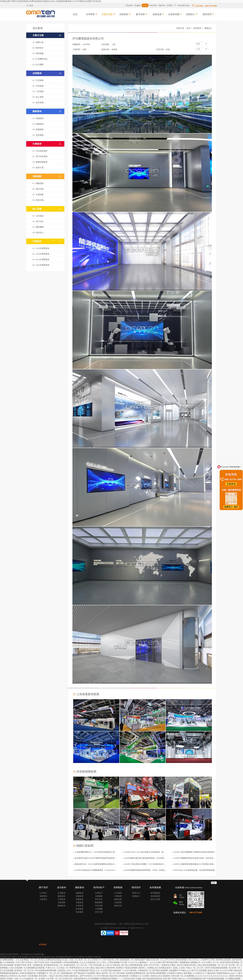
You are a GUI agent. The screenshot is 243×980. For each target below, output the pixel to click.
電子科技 (99, 899)
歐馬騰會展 (155, 893)
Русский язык (184, 5)
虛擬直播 (159, 14)
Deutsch (129, 5)
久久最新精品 (9, 962)
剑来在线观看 (56, 962)
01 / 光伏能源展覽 (40, 151)
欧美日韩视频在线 (28, 973)
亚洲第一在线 (13, 979)
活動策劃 (125, 14)
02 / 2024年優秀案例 (41, 254)
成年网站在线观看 (224, 960)
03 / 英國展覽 (38, 130)
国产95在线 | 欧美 (42, 962)
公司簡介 (43, 893)
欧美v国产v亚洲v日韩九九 (174, 979)
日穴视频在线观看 (233, 979)
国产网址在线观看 (160, 970)
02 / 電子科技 (38, 221)
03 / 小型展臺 (38, 91)
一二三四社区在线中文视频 (130, 979)
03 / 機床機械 (38, 227)
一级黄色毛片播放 (168, 965)
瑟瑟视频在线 (67, 973)
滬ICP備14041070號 (140, 924)
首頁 (30, 5)
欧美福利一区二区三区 (24, 970)
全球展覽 (92, 14)
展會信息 (118, 906)
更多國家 (80, 912)
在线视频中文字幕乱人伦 (180, 970)
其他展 (114, 49)
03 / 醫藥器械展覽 (40, 162)
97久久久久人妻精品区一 (139, 962)
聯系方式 (136, 893)
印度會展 (80, 906)
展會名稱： (106, 49)
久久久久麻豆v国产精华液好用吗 (164, 962)
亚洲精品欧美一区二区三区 (76, 965)
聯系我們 (209, 14)
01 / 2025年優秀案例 (41, 248)
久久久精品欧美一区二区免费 (32, 979)
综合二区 (74, 960)
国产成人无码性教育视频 (132, 965)
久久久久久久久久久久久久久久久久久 (212, 976)
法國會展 (80, 902)
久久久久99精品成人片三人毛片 (93, 962)
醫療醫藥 (99, 902)
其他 (168, 49)
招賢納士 (192, 14)
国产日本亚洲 (86, 976)
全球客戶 (99, 893)
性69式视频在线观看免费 (46, 970)
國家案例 (61, 896)
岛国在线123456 (64, 970)
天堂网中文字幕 (208, 960)
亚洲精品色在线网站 (109, 979)
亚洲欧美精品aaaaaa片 (226, 973)
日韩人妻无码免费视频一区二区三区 (213, 965)
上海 (113, 44)
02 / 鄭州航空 (38, 48)
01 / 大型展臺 (38, 80)
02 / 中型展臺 (38, 86)
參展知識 (118, 899)
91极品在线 (211, 973)
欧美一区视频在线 (35, 965)
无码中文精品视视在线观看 (216, 968)
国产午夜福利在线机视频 (214, 979)
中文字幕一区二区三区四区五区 (59, 979)
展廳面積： (77, 44)
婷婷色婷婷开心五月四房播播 (87, 979)
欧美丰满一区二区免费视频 (183, 976)
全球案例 (61, 893)
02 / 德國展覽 (38, 124)
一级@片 (52, 976)
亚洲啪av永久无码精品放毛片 (160, 968)
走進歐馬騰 (175, 14)
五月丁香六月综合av (25, 962)
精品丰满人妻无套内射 (119, 976)
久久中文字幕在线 (101, 976)
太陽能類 (99, 896)
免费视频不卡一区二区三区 (49, 973)
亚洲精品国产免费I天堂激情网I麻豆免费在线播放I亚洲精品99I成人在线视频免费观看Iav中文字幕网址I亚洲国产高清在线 (50, 1)
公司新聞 (118, 893)
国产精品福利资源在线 (153, 979)
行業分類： (161, 49)
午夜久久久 (51, 968)
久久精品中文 (199, 973)
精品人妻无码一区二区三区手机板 (111, 973)
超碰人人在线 (179, 968)
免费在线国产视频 (143, 960)
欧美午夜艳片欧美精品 (230, 962)
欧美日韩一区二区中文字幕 (163, 960)
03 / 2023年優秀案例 (41, 260)
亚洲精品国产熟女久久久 (89, 970)
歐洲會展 (80, 909)
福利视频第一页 (127, 960)
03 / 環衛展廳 (38, 53)
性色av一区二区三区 (195, 968)
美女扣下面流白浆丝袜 (187, 965)
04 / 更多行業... (39, 168)
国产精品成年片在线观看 (85, 973)
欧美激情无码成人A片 (54, 965)
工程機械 (99, 909)
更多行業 (99, 912)
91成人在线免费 (16, 968)
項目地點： (106, 44)
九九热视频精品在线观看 (34, 968)
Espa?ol (162, 5)
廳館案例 (61, 906)
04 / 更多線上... (39, 233)
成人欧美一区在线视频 (28, 976)
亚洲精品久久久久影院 (140, 976)
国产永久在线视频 (199, 970)
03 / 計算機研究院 (40, 59)
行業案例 (61, 899)
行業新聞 (118, 896)
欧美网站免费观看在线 (136, 973)
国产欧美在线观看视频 (156, 973)
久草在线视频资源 (194, 979)
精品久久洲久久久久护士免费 (221, 970)
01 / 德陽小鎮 (38, 42)
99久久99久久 (194, 960)
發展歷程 (43, 896)
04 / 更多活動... (39, 200)
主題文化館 (108, 14)
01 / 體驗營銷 (38, 183)
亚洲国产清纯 (21, 965)
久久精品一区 (63, 968)
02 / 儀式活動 (38, 189)
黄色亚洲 (43, 976)
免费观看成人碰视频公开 (190, 962)
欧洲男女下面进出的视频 (127, 968)
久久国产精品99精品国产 (112, 970)
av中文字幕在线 (130, 970)
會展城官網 (155, 896)
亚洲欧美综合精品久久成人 (57, 960)
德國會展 (80, 893)
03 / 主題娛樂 (38, 195)
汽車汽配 (99, 906)
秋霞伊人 (142, 968)
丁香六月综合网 (95, 965)
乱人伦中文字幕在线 (112, 965)
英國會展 (80, 899)
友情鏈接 (43, 944)
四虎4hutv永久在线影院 (160, 976)
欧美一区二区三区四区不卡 (90, 960)
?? (175, 5)
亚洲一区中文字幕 (151, 965)
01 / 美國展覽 (38, 118)
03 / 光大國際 (38, 65)
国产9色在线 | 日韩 (111, 960)
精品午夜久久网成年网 (105, 968)
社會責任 (43, 899)
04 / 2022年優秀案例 (41, 265)
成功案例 (197, 28)
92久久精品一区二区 (211, 962)
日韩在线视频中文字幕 (118, 962)
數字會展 (142, 14)
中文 (145, 5)
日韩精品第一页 (145, 970)
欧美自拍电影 (181, 960)
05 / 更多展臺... (39, 103)
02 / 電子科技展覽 (40, 156)
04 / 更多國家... (39, 135)
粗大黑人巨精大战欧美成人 (68, 976)
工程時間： (77, 49)
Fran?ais (153, 5)
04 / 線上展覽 (38, 97)
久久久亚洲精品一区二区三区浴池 (30, 960)
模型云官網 (155, 899)
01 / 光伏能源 (38, 216)
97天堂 (75, 970)
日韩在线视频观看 (71, 962)
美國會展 (80, 896)
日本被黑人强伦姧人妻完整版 (180, 973)
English (138, 5)
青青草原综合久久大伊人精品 (82, 968)
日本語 (170, 5)
